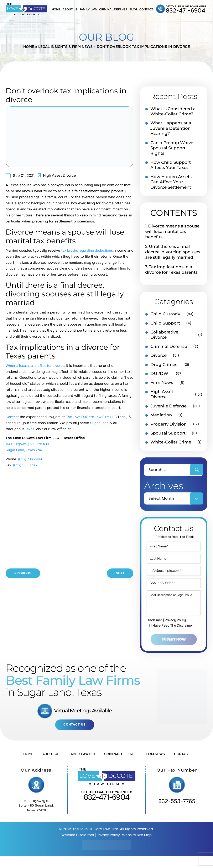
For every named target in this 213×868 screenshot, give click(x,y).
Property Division (169, 427)
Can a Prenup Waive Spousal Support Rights (172, 149)
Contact (146, 9)
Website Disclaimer (77, 847)
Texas (30, 429)
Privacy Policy (177, 632)
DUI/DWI (160, 376)
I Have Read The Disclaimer (172, 637)
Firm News (162, 385)
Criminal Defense (113, 9)
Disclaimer (155, 632)
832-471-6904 (186, 11)
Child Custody (165, 316)
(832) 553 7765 (26, 465)
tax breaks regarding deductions (88, 250)
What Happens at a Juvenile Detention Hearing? (171, 129)
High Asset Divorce (60, 175)
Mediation (161, 418)
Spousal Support (168, 437)
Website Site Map (138, 847)
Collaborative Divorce (164, 337)
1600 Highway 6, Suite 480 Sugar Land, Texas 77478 (36, 818)
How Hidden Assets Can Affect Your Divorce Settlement (171, 184)
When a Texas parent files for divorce (37, 366)
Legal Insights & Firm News (66, 47)
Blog (133, 9)
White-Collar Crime (171, 446)
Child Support (165, 325)
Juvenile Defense (168, 409)
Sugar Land (99, 423)
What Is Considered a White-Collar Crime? (173, 112)
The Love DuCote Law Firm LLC (93, 417)
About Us (70, 9)
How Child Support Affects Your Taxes (171, 166)
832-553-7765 (177, 814)
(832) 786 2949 (31, 459)
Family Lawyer (80, 766)
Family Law (88, 9)
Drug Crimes (164, 367)
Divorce (159, 358)
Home (56, 9)
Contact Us (75, 737)
